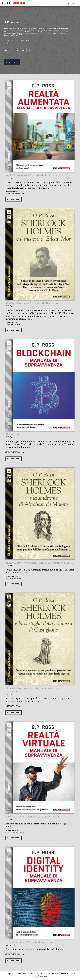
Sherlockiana (10, 323)
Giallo (19, 325)
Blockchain (12, 435)
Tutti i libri (12, 62)
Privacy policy (43, 976)
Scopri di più (14, 199)
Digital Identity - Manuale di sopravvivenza (32, 942)
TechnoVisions (10, 192)
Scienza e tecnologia (18, 194)
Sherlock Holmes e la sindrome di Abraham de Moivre (39, 563)
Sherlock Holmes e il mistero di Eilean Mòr (32, 304)
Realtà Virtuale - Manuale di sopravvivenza (32, 817)
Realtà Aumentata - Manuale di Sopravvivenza (34, 175)
